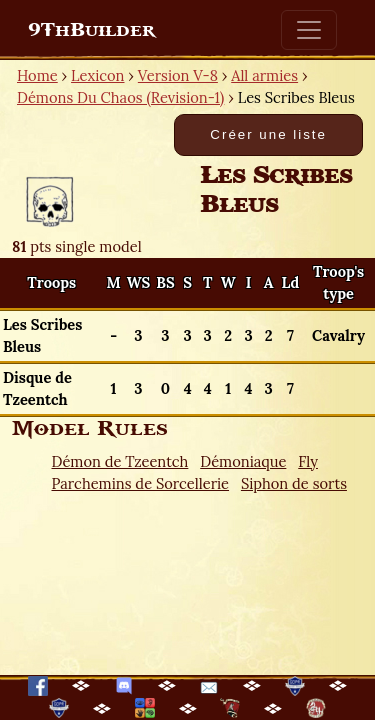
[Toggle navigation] (309, 30)
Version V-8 (178, 75)
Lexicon (97, 75)
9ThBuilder (91, 30)
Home (37, 75)
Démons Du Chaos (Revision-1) (120, 97)
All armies (264, 75)
